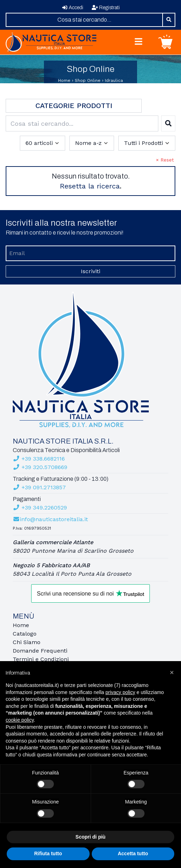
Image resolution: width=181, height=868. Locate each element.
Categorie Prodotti (74, 106)
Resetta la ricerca (90, 186)
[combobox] (84, 20)
